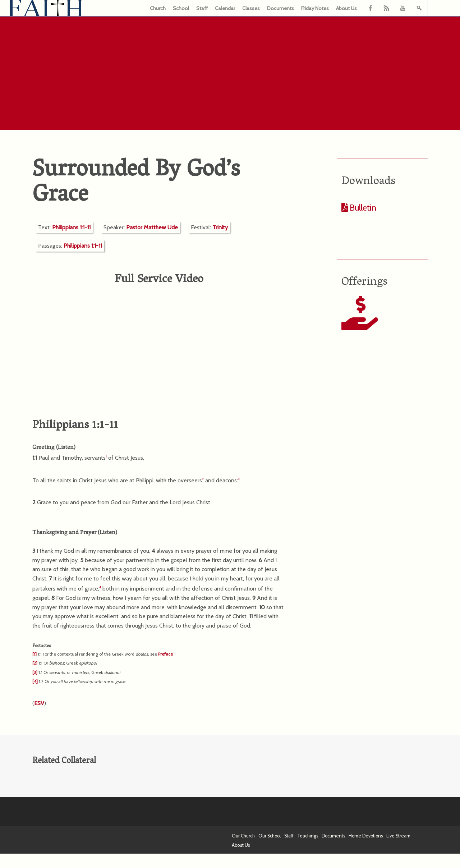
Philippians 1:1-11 (71, 227)
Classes (251, 8)
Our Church (243, 836)
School (181, 8)
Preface (165, 654)
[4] (35, 681)
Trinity (220, 227)
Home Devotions (366, 836)
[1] (34, 654)
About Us (346, 8)
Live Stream (398, 836)
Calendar (225, 8)
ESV (39, 703)
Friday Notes (315, 8)
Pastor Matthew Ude (152, 227)
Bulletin (362, 208)
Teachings (308, 836)
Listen (66, 448)
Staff (202, 8)
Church (158, 8)
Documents (280, 8)
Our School (270, 836)
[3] (35, 672)
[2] (35, 663)
